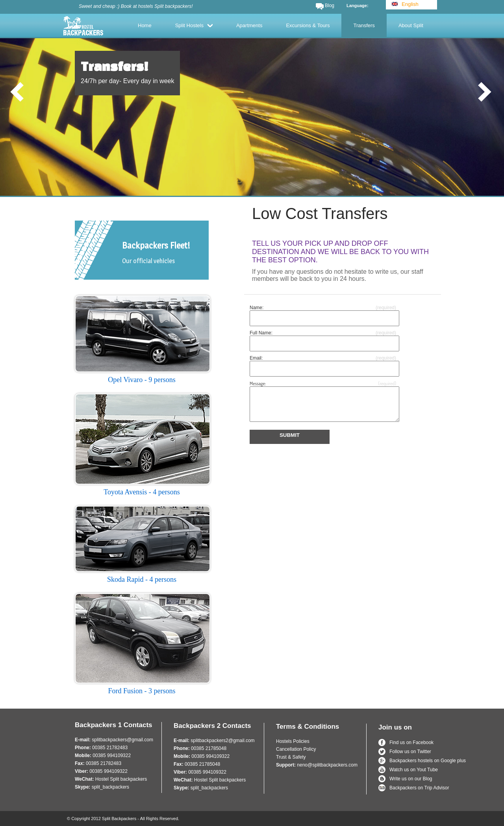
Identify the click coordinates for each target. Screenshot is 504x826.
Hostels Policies (293, 741)
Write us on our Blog (411, 779)
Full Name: (261, 333)
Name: (257, 308)
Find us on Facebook (411, 742)
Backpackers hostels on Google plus (428, 761)
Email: (256, 358)
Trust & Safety (291, 757)
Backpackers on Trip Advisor (419, 788)
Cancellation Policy (296, 749)
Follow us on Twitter (410, 752)
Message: (258, 383)
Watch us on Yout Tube (414, 770)
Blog (330, 6)
